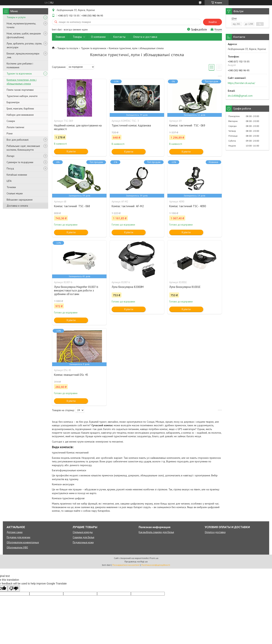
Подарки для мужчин (18, 537)
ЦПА (9, 181)
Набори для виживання (20, 115)
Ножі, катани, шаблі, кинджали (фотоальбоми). (24, 35)
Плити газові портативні (20, 90)
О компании (98, 37)
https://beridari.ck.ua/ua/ (241, 83)
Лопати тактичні (15, 127)
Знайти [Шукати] (212, 22)
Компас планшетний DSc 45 (71, 375)
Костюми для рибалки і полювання (20, 65)
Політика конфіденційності (156, 565)
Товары (77, 37)
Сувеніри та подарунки (20, 162)
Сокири (11, 121)
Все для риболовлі (18, 140)
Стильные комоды (83, 532)
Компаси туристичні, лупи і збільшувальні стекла (22, 82)
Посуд (10, 168)
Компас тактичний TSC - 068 (72, 206)
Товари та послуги (68, 48)
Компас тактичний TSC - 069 (187, 125)
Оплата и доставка (145, 37)
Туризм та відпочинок (19, 74)
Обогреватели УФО (17, 548)
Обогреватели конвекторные (23, 542)
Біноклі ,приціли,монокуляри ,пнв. (23, 55)
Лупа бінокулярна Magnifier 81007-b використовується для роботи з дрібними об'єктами (76, 290)
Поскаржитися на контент (126, 565)
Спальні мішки (15, 193)
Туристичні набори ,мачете (22, 96)
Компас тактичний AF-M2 (128, 206)
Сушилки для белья (83, 537)
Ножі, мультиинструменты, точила (21, 25)
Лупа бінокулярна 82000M (128, 287)
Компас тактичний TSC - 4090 (188, 206)
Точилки (11, 187)
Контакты (119, 37)
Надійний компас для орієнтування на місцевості (78, 127)
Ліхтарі (10, 156)
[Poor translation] (14, 589)
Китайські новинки (17, 175)
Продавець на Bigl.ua (136, 561)
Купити (71, 151)
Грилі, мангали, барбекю (20, 108)
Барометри (13, 102)
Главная (60, 37)
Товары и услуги (16, 17)
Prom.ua (154, 558)
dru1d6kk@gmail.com (240, 96)
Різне (10, 133)
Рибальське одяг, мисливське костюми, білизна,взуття (23, 148)
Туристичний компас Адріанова (131, 125)
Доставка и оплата (17, 206)
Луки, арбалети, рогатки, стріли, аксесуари (24, 45)
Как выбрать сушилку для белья (156, 532)
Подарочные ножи (83, 542)
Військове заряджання (20, 200)
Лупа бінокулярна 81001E (185, 287)
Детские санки (15, 532)
